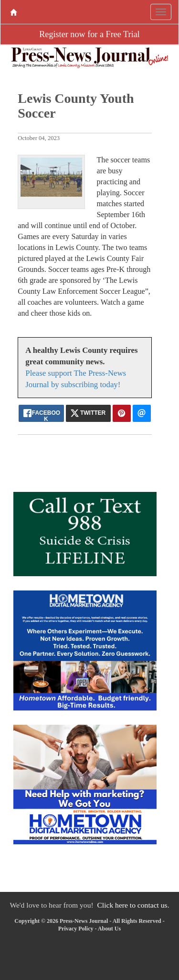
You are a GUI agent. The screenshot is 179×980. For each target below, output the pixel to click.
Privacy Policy (76, 929)
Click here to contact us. (133, 905)
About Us (109, 929)
